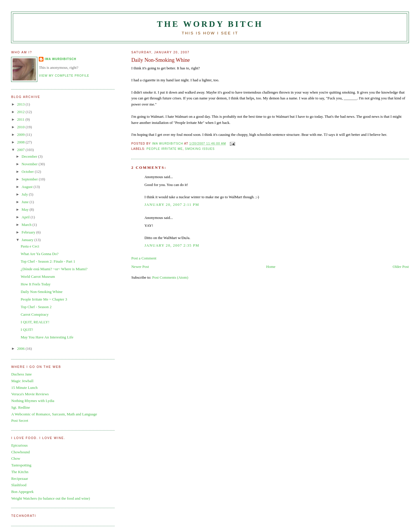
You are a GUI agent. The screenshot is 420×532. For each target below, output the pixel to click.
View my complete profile (64, 76)
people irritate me (164, 149)
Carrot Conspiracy (35, 314)
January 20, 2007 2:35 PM (172, 245)
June (26, 202)
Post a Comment (144, 258)
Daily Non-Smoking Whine (42, 292)
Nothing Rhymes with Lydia (33, 401)
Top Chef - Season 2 (36, 307)
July (25, 194)
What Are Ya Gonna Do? (40, 254)
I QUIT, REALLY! (35, 322)
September (30, 179)
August (28, 187)
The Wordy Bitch (210, 24)
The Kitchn (20, 472)
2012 (21, 112)
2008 (21, 142)
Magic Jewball (22, 381)
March (27, 225)
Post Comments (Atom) (170, 277)
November (30, 164)
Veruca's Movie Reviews (30, 394)
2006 (21, 348)
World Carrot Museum (38, 276)
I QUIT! (27, 330)
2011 (21, 119)
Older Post (401, 267)
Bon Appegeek (22, 492)
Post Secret (20, 420)
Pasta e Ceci (30, 246)
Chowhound (20, 452)
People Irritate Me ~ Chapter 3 (44, 299)
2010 (21, 127)
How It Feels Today (36, 284)
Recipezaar (20, 479)
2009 (21, 135)
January (28, 240)
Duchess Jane (21, 374)
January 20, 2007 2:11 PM (172, 204)
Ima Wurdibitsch (60, 59)
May (26, 209)
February (29, 232)
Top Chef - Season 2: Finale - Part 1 (48, 261)
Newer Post (140, 267)
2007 (21, 150)
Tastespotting (21, 465)
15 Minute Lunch (24, 388)
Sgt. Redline (20, 407)
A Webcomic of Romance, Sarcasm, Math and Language (54, 414)
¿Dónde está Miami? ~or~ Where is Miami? (54, 269)
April (26, 217)
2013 (21, 104)
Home (271, 267)
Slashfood (19, 485)
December (30, 156)
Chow (16, 458)
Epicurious (19, 445)
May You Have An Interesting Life (47, 337)
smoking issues (200, 149)
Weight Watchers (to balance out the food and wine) (50, 498)
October (28, 172)
